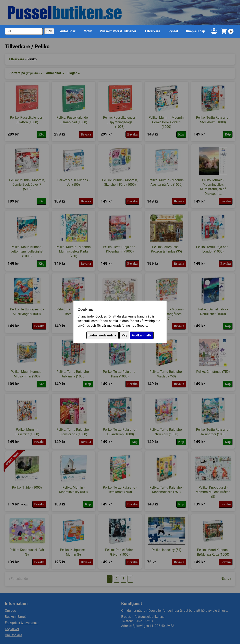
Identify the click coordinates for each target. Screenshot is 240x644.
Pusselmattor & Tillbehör (118, 31)
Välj (124, 335)
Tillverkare (152, 31)
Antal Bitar (68, 31)
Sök (49, 31)
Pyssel (173, 31)
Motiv (88, 31)
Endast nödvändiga (102, 335)
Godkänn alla (142, 335)
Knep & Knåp (196, 31)
